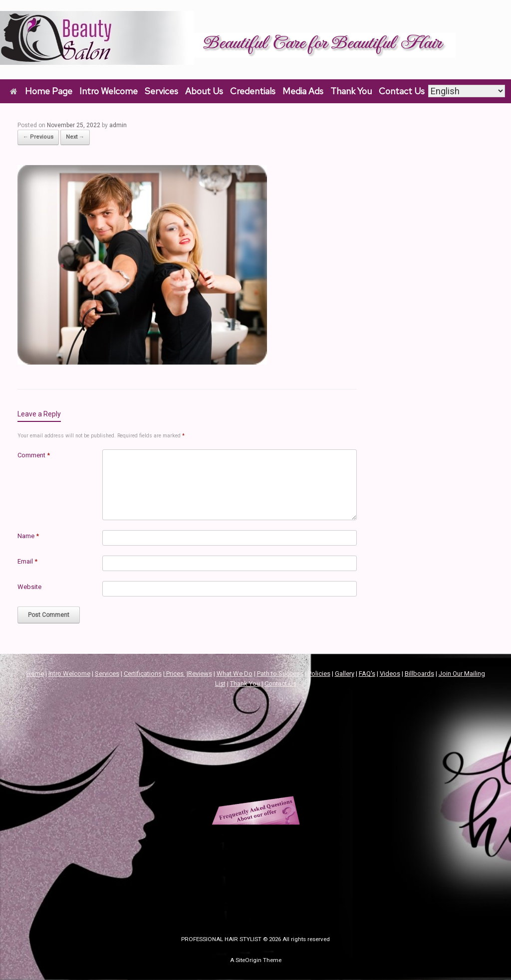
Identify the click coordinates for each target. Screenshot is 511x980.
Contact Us (402, 91)
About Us (204, 91)
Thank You (351, 91)
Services (161, 91)
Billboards (419, 674)
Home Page (41, 91)
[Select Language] (467, 91)
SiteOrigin (249, 960)
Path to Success (280, 674)
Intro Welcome (109, 91)
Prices (175, 674)
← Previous (38, 137)
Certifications (143, 674)
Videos (390, 674)
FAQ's (367, 674)
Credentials (253, 91)
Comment (34, 455)
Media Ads (303, 91)
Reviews (200, 674)
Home (35, 674)
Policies (319, 674)
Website (29, 587)
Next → (75, 137)
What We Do (235, 674)
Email (27, 561)
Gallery (345, 674)
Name (28, 536)
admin (118, 125)
